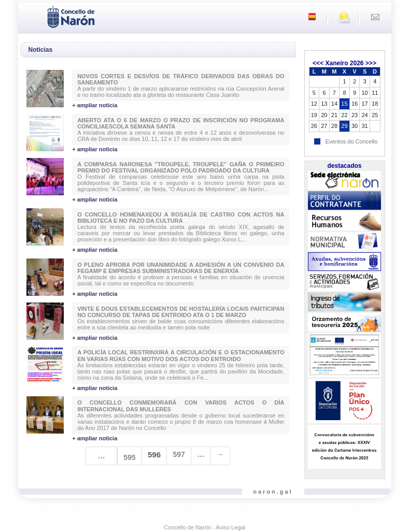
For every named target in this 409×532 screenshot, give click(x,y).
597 (179, 454)
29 (344, 126)
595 (129, 457)
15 (344, 104)
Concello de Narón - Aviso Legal (204, 527)
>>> (371, 63)
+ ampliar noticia (95, 105)
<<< (318, 63)
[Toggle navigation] (29, 16)
